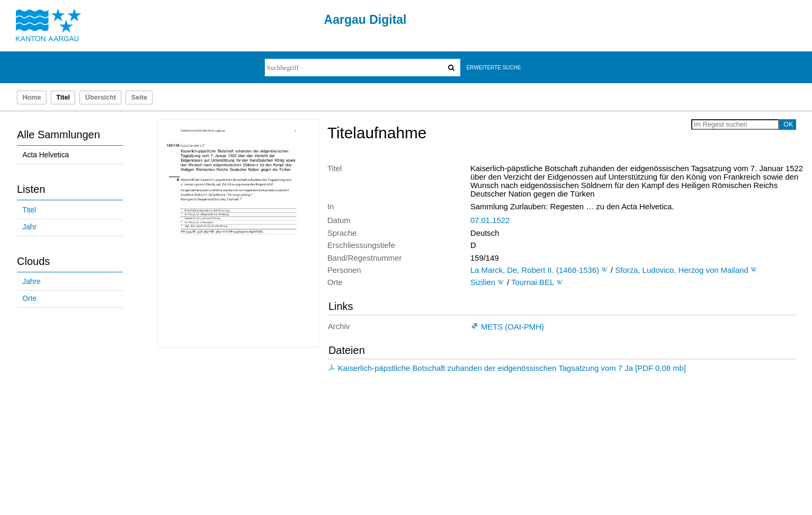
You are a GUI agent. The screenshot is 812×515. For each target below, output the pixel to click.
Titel (29, 210)
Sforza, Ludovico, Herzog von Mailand (681, 270)
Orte (29, 299)
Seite (139, 97)
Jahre (31, 282)
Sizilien (483, 282)
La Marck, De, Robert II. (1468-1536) (535, 270)
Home (32, 97)
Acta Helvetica (46, 155)
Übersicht (101, 97)
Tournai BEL (532, 282)
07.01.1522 (490, 220)
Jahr (29, 227)
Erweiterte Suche (494, 68)
